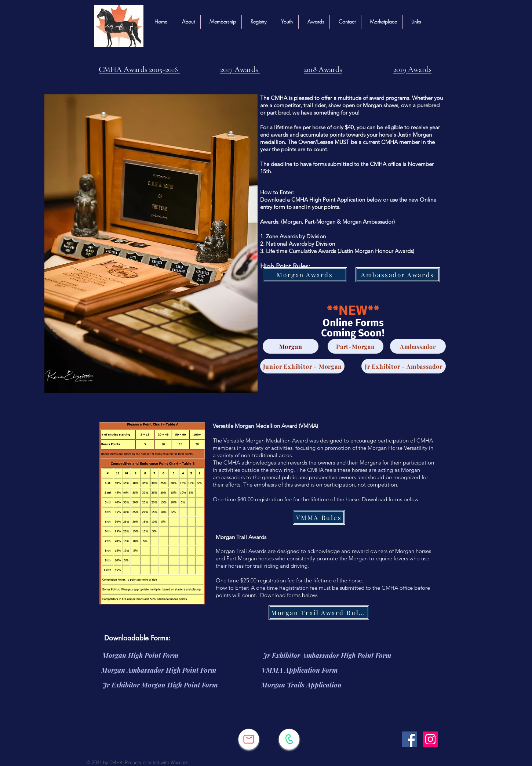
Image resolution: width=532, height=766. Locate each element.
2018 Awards (323, 70)
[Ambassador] (418, 346)
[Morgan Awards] (305, 275)
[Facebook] (409, 739)
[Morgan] (291, 346)
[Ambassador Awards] (398, 275)
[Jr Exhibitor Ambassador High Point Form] (327, 655)
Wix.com (180, 763)
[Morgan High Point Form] (140, 655)
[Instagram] (430, 739)
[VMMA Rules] (319, 517)
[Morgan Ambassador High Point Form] (159, 670)
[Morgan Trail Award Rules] (319, 613)
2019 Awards (412, 70)
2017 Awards (240, 70)
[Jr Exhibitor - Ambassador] (404, 366)
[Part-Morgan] (356, 346)
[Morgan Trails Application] (301, 685)
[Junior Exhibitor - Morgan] (302, 366)
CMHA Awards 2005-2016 (139, 70)
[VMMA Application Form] (300, 670)
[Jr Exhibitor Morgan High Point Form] (160, 685)
